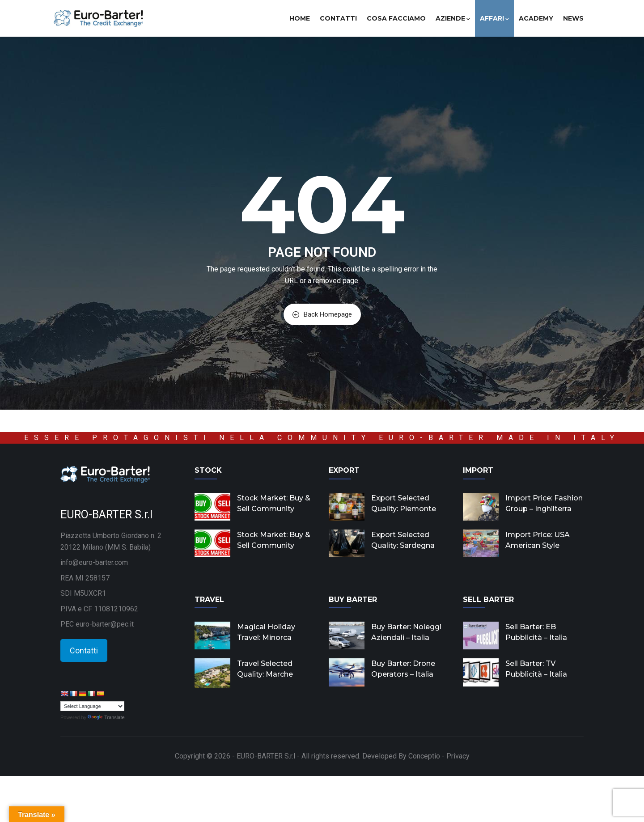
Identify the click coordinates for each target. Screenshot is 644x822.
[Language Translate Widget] (92, 706)
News (573, 18)
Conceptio (424, 756)
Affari (494, 18)
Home (300, 18)
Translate (106, 717)
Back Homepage (322, 314)
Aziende (453, 18)
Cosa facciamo (396, 18)
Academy (536, 18)
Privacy (458, 756)
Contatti (338, 18)
